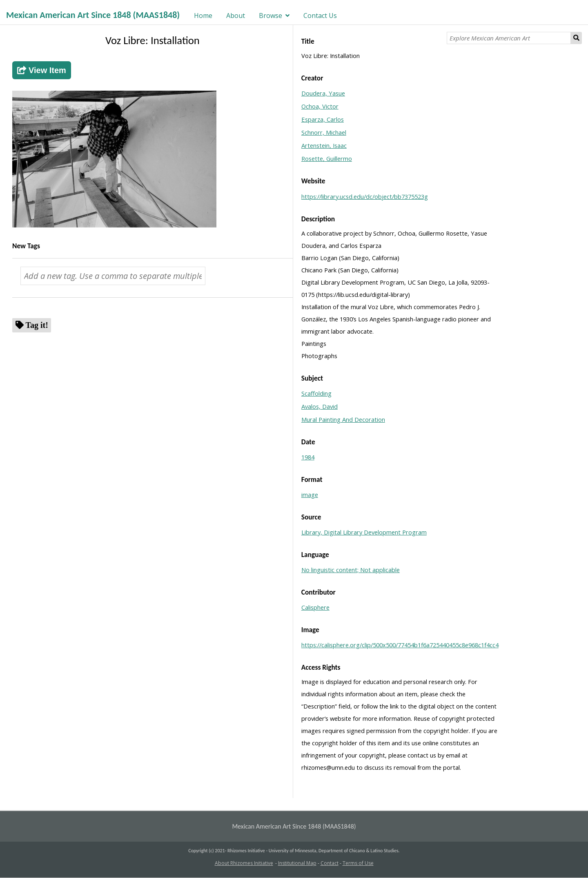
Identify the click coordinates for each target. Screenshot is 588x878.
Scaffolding (316, 393)
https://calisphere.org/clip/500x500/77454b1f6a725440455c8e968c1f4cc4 (400, 645)
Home (203, 16)
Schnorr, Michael (324, 132)
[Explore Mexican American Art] (509, 38)
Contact (330, 863)
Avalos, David (320, 406)
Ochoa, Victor (320, 106)
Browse (271, 16)
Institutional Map (297, 863)
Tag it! (37, 325)
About (236, 16)
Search (576, 38)
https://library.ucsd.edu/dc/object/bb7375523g (365, 196)
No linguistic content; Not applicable (351, 570)
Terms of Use (358, 863)
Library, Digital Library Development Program (364, 532)
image (310, 495)
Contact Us (320, 16)
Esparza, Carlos (323, 119)
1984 (308, 457)
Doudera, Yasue (323, 93)
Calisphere (315, 607)
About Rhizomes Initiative (244, 863)
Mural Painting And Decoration (343, 419)
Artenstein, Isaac (324, 145)
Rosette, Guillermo (327, 158)
